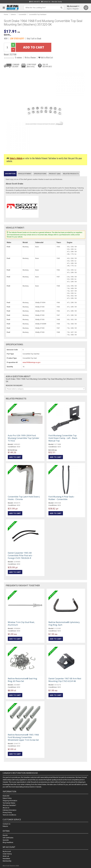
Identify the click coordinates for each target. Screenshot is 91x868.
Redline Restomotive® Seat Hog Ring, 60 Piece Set (22, 680)
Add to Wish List (46, 57)
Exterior (13, 14)
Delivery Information (10, 810)
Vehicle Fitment (25, 174)
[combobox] (45, 389)
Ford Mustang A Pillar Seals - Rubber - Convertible (62, 498)
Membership (7, 861)
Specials (6, 840)
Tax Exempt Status (9, 803)
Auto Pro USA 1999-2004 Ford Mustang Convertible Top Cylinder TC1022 (24, 438)
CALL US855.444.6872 (47, 66)
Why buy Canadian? (9, 805)
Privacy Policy (7, 812)
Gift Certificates (8, 838)
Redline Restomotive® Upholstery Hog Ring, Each (64, 623)
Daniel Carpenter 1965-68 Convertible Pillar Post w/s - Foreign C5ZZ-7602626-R (20, 555)
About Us (6, 808)
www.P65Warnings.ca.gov (32, 362)
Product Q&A (55, 174)
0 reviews (18, 57)
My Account (7, 851)
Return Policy (7, 798)
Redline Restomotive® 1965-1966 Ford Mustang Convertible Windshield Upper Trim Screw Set (23, 737)
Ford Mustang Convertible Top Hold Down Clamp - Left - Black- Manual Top (63, 438)
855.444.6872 (35, 2)
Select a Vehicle (16, 158)
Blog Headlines (8, 842)
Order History (7, 854)
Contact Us (46, 2)
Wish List (6, 856)
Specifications (40, 174)
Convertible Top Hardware (38, 14)
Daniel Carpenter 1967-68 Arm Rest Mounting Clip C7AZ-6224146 (65, 680)
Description (10, 174)
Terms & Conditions (9, 815)
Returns (5, 826)
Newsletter (6, 859)
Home (6, 14)
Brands (5, 835)
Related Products (71, 174)
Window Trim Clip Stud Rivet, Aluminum (21, 623)
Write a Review (30, 57)
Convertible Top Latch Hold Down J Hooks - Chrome (24, 498)
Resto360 (6, 796)
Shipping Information (10, 801)
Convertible (22, 14)
